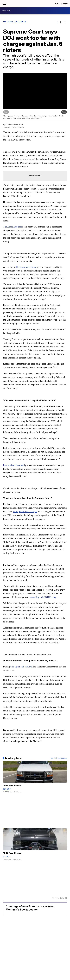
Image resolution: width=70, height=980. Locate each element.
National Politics (15, 22)
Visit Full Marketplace (59, 758)
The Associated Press (13, 227)
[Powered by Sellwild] (63, 898)
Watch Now (62, 4)
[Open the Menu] (4, 4)
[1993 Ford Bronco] (35, 778)
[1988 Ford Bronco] (35, 846)
